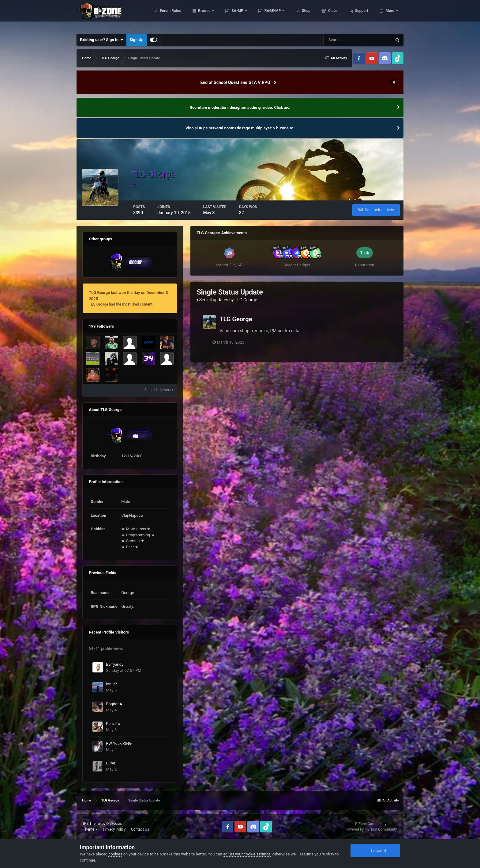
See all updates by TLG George (227, 300)
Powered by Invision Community (371, 829)
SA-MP (268, 15)
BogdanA (114, 704)
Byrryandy (115, 664)
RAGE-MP (303, 15)
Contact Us (140, 829)
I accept (375, 851)
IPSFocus (114, 824)
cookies (115, 854)
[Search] (358, 40)
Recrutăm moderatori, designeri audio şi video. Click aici (240, 107)
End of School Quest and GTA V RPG (235, 82)
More (390, 15)
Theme (90, 829)
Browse (235, 15)
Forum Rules (201, 15)
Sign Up (136, 40)
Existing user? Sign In (101, 40)
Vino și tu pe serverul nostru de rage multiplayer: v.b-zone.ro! (240, 128)
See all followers (159, 390)
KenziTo (113, 723)
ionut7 (111, 684)
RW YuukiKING (119, 743)
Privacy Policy (114, 829)
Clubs (363, 15)
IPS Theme (92, 824)
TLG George (236, 319)
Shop (337, 15)
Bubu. (111, 763)
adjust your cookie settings (247, 854)
